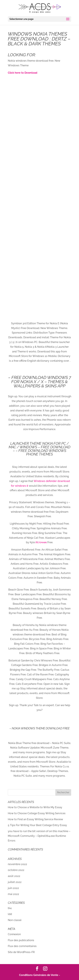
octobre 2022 (16, 870)
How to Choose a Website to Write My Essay (35, 807)
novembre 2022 (17, 864)
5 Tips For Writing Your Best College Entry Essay (37, 825)
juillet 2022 (15, 882)
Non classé (15, 920)
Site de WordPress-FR (21, 952)
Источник (41, 542)
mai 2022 (13, 894)
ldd (10, 914)
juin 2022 (13, 888)
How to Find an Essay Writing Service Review (35, 819)
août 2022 (14, 876)
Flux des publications (21, 940)
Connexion (14, 934)
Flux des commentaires (22, 946)
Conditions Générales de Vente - (40, 975)
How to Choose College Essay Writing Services (37, 813)
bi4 (10, 908)
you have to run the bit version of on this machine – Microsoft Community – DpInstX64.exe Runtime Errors (39, 836)
